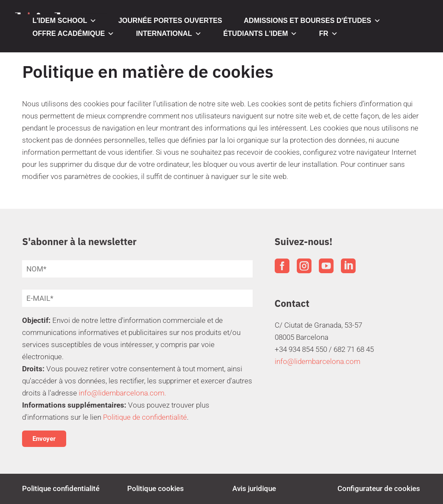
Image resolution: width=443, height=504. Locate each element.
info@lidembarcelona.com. (122, 393)
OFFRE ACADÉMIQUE (73, 34)
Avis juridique (254, 488)
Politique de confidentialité (145, 417)
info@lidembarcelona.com (318, 361)
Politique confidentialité (61, 488)
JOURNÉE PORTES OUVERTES (170, 21)
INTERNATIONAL (169, 34)
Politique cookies (156, 488)
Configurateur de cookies (379, 488)
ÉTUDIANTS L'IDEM (260, 34)
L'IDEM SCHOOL (64, 21)
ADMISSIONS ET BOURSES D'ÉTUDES (313, 21)
